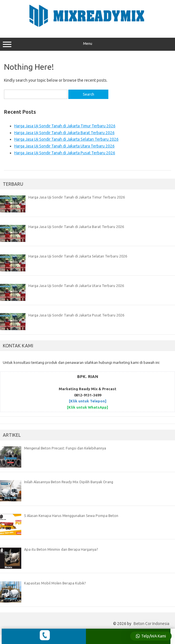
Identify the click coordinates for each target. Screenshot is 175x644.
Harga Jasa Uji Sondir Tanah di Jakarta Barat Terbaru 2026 (64, 133)
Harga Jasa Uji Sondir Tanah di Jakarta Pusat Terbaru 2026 (65, 153)
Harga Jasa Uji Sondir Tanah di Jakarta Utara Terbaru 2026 (64, 146)
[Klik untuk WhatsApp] (87, 407)
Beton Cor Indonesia (151, 624)
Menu (87, 44)
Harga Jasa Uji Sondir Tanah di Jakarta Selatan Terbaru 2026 (66, 139)
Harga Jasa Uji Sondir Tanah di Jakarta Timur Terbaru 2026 (65, 126)
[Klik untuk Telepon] (88, 401)
